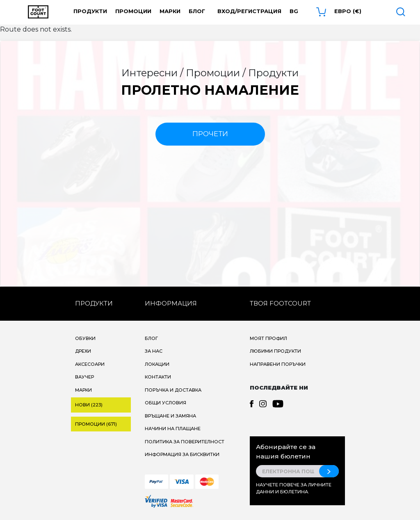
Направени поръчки (278, 364)
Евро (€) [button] (348, 11)
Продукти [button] (90, 11)
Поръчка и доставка (173, 390)
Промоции (133, 11)
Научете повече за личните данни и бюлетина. (294, 488)
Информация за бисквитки (182, 454)
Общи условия (165, 403)
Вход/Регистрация (249, 11)
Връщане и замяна (170, 416)
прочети (210, 134)
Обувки (85, 338)
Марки (170, 11)
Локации (157, 364)
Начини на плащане (173, 429)
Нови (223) (89, 405)
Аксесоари (90, 364)
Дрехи (83, 351)
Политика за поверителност (185, 442)
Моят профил (268, 338)
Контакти (158, 377)
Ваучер (84, 377)
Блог (197, 11)
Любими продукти (275, 351)
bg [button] (294, 11)
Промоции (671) (96, 424)
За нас (154, 351)
